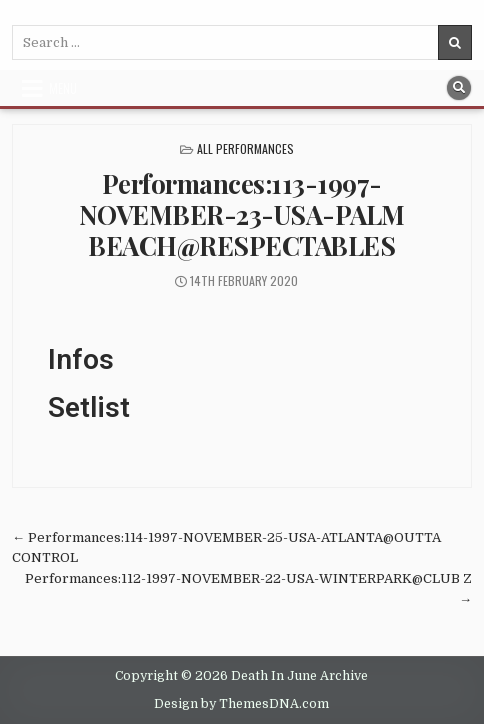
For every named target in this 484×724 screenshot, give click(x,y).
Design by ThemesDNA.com (241, 704)
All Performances (245, 148)
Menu (63, 88)
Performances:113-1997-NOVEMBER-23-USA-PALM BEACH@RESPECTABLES (242, 214)
